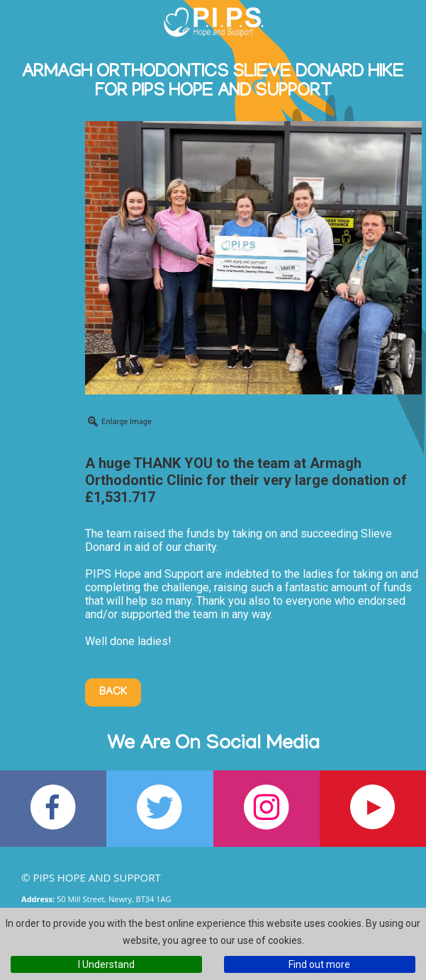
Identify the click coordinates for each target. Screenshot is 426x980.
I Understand (106, 964)
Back (113, 693)
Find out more (319, 964)
